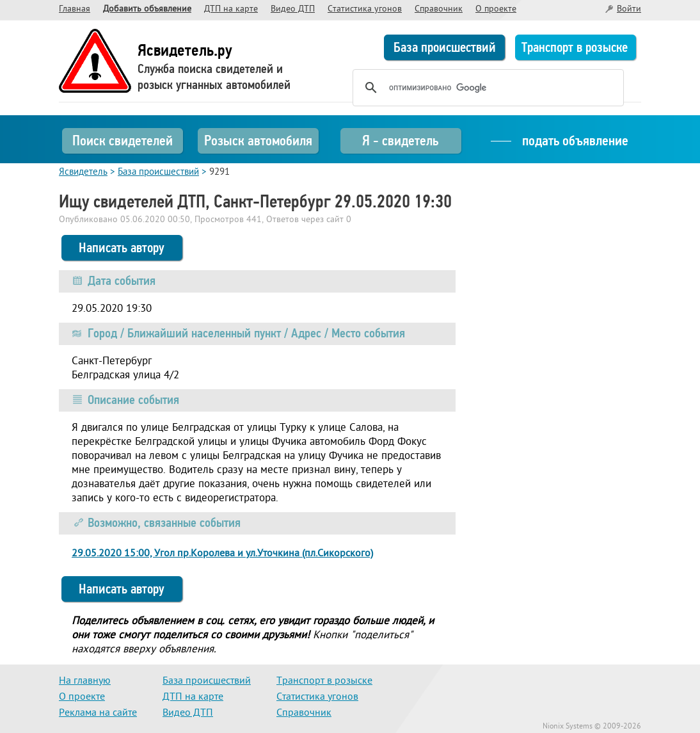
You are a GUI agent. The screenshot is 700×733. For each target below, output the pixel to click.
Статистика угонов (365, 9)
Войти (629, 9)
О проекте (496, 9)
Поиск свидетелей (123, 141)
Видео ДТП (293, 9)
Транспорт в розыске (575, 47)
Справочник (439, 9)
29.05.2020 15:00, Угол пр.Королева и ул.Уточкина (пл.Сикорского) (222, 554)
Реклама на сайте (98, 713)
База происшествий (445, 47)
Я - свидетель (400, 141)
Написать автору (122, 248)
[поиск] (486, 88)
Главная (75, 9)
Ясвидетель (83, 173)
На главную (85, 681)
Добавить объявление (147, 9)
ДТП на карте (231, 9)
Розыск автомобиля (258, 141)
